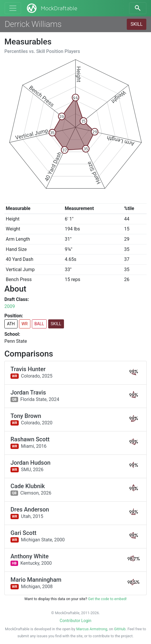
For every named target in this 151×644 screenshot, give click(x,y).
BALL (39, 324)
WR (25, 324)
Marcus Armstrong (92, 629)
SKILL (137, 24)
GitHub (120, 629)
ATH (11, 324)
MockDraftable (52, 8)
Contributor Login (75, 621)
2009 (10, 306)
